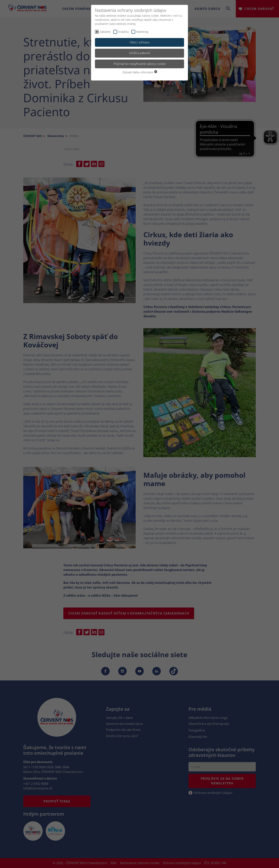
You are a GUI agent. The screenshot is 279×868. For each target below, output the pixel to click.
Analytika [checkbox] (123, 32)
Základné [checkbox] (105, 32)
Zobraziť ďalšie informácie (139, 72)
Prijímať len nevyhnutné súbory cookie (140, 64)
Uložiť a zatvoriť (139, 53)
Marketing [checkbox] (142, 32)
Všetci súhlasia (139, 42)
